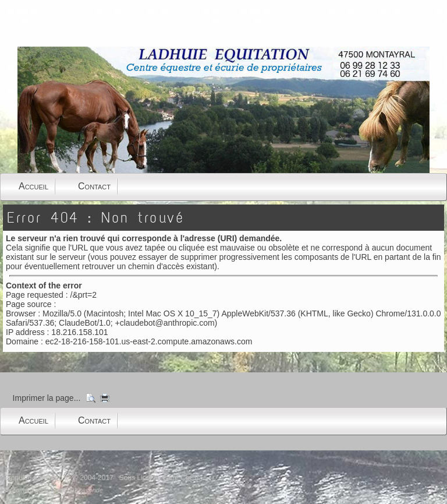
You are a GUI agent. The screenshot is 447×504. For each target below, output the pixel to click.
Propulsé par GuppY (37, 478)
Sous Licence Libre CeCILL (163, 478)
